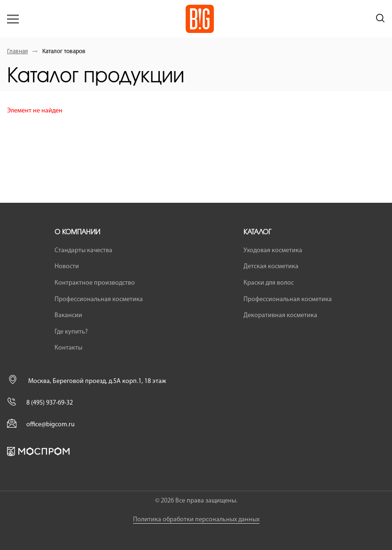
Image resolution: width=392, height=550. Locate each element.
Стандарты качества (83, 251)
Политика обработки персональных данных (196, 520)
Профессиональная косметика (99, 299)
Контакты (68, 348)
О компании (77, 232)
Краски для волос (269, 283)
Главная (17, 52)
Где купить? (71, 332)
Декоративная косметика (280, 315)
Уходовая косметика (273, 251)
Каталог (257, 232)
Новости (67, 267)
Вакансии (68, 315)
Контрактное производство (95, 283)
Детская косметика (271, 267)
